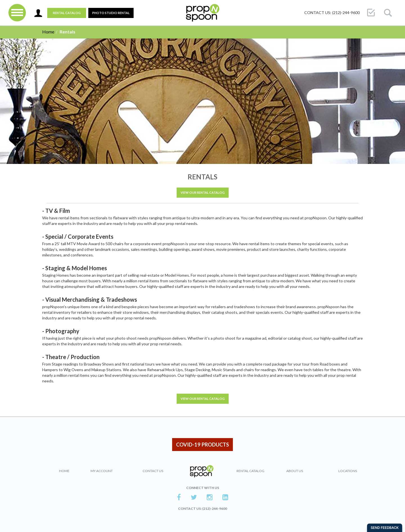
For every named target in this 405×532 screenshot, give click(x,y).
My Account (102, 471)
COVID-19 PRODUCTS (202, 445)
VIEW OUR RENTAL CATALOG (203, 192)
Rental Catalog (67, 13)
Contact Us (153, 471)
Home (48, 32)
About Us (295, 471)
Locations (348, 471)
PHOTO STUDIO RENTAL (111, 13)
